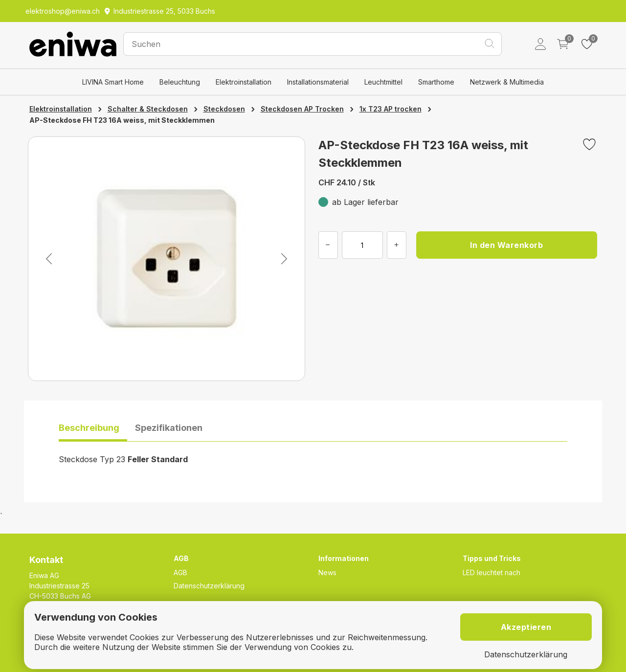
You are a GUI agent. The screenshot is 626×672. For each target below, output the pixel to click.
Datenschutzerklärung (209, 586)
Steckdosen (224, 109)
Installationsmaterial (318, 82)
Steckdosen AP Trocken (302, 109)
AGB (180, 572)
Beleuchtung (180, 82)
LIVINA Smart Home (113, 82)
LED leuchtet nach (492, 572)
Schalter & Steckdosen (148, 109)
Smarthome (436, 82)
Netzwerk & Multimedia (507, 82)
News (327, 572)
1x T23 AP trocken (391, 109)
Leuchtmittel (383, 82)
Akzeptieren (526, 627)
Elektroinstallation (244, 82)
